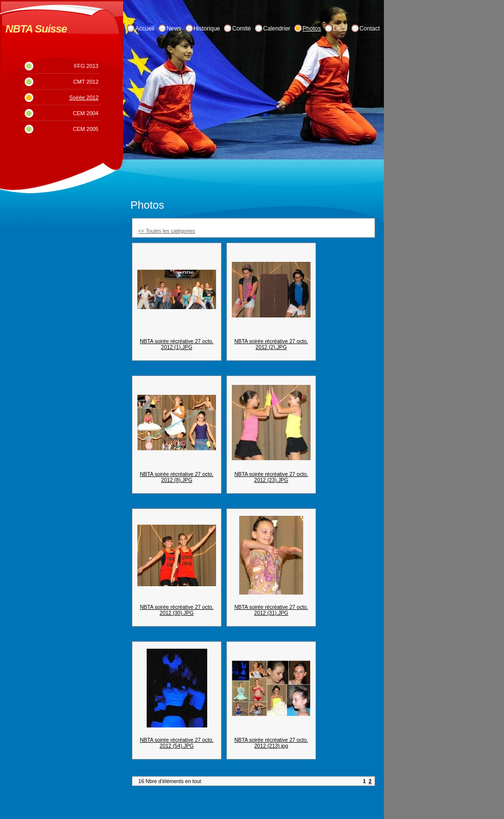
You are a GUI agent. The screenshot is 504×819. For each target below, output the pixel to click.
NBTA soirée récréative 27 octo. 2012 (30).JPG (177, 610)
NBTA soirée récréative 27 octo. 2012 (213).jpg (271, 743)
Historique (207, 29)
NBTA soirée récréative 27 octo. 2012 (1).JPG (177, 344)
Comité (242, 29)
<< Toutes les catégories (167, 231)
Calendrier (277, 29)
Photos (312, 29)
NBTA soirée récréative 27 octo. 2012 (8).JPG (177, 477)
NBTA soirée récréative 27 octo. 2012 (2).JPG (271, 344)
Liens (340, 29)
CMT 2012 (86, 82)
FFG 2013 (86, 66)
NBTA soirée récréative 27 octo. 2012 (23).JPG (271, 477)
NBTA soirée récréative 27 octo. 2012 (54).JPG (177, 743)
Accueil (145, 29)
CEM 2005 (86, 129)
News (174, 29)
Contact (369, 29)
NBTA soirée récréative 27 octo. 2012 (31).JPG (271, 610)
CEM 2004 (86, 113)
